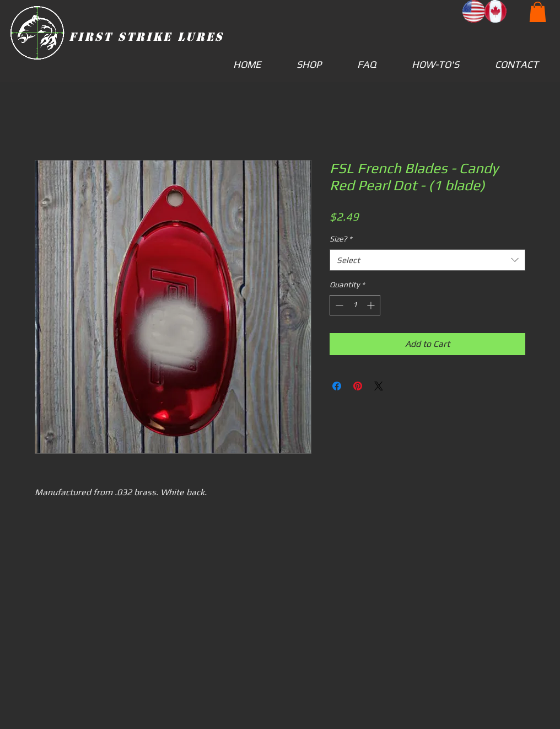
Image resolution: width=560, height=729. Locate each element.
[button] (538, 12)
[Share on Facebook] (337, 386)
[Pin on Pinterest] (358, 386)
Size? (341, 239)
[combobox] (427, 260)
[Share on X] (379, 386)
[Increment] (372, 305)
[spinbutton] (355, 305)
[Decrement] (338, 305)
